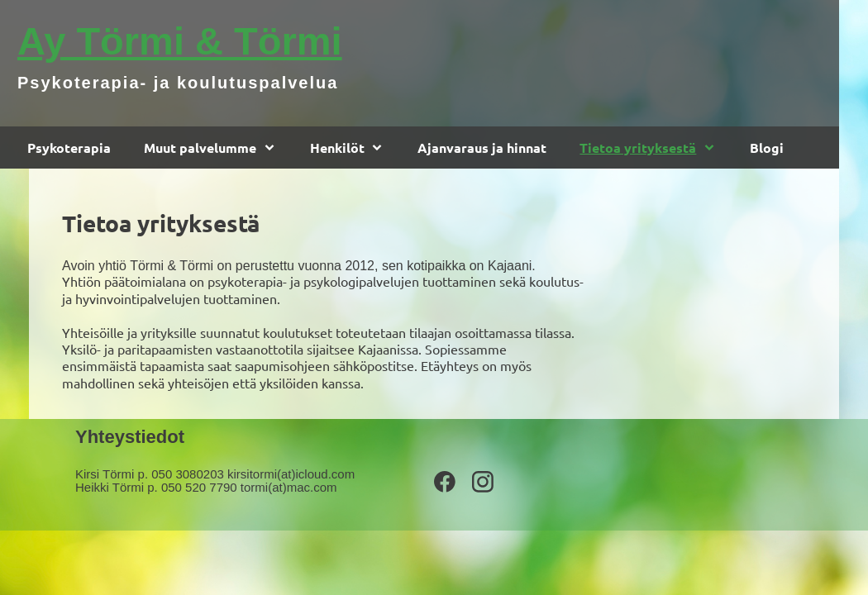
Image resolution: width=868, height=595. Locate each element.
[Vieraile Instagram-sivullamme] (483, 482)
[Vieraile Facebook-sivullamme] (445, 482)
